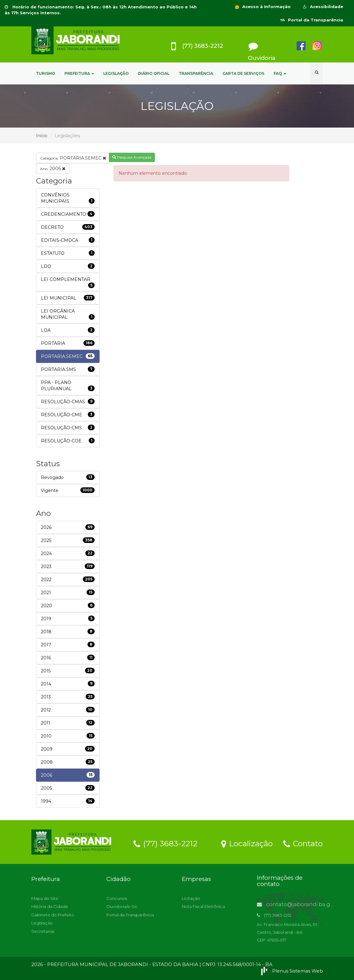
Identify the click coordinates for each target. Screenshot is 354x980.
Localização (247, 843)
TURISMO (46, 73)
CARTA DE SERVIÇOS (243, 73)
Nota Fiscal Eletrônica (203, 906)
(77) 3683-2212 (165, 843)
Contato (303, 843)
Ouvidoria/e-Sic (122, 906)
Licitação (191, 898)
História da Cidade (50, 906)
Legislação (42, 923)
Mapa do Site (45, 898)
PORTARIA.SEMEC (73, 158)
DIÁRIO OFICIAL (154, 73)
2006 (53, 169)
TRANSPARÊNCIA (196, 73)
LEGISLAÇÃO (116, 73)
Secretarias (43, 931)
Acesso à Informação (262, 7)
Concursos (117, 898)
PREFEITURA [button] (79, 73)
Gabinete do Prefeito (53, 915)
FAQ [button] (280, 73)
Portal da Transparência (311, 20)
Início (42, 136)
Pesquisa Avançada (132, 157)
